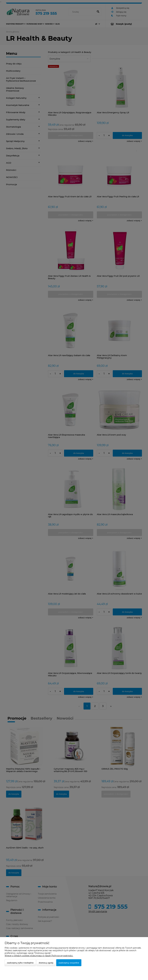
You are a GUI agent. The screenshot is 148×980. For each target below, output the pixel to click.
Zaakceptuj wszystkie (69, 963)
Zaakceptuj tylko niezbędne (20, 963)
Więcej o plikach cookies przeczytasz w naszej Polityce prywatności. (39, 956)
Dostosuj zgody (46, 963)
